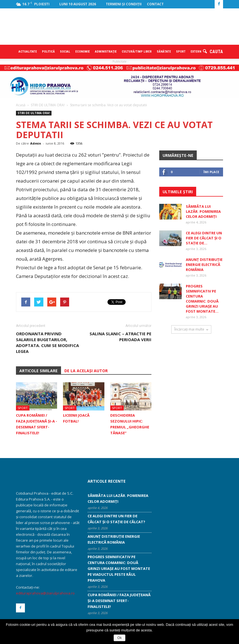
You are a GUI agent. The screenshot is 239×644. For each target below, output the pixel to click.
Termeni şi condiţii (124, 4)
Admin (36, 143)
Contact (155, 4)
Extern (196, 52)
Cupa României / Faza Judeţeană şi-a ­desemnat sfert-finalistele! (119, 601)
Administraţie (106, 52)
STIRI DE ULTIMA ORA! (34, 113)
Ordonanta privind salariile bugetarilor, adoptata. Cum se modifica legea (47, 342)
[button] (213, 52)
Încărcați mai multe (191, 329)
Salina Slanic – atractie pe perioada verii (120, 337)
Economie (83, 52)
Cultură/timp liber (137, 52)
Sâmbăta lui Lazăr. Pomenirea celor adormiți (203, 211)
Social (65, 52)
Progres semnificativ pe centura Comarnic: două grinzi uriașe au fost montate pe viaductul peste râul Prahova (119, 568)
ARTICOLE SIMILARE (38, 371)
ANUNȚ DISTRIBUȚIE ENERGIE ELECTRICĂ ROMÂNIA (204, 265)
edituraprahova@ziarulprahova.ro (45, 593)
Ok (119, 638)
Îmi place (211, 172)
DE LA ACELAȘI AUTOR (86, 371)
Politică (48, 52)
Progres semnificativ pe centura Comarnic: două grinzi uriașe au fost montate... (202, 299)
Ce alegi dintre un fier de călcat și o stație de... (204, 238)
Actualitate (28, 52)
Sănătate (164, 52)
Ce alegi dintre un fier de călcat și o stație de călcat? (116, 519)
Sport (181, 52)
